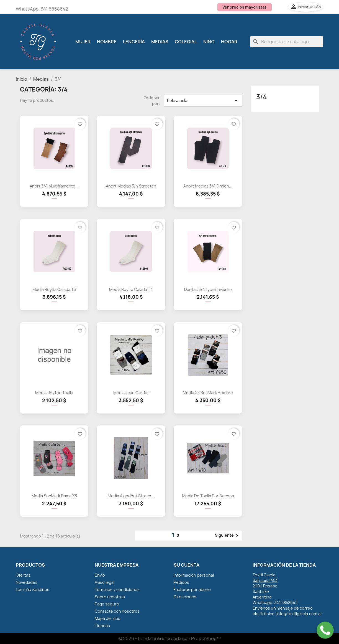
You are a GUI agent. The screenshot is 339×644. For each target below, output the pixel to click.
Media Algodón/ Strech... (131, 496)
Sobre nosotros (110, 597)
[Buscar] (287, 42)
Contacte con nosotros (117, 611)
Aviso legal (105, 582)
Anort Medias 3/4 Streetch (131, 186)
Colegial (186, 42)
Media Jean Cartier (131, 393)
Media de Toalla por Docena (208, 496)
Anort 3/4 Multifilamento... (54, 186)
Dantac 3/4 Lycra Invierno (208, 289)
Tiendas (102, 626)
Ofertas (23, 575)
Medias (160, 42)
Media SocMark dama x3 (54, 496)
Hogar (229, 42)
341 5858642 (54, 9)
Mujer (83, 42)
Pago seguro (107, 604)
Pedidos (181, 582)
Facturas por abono (192, 590)
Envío (100, 575)
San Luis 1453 (265, 580)
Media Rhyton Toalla (54, 393)
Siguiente (228, 536)
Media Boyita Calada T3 (54, 289)
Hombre (107, 42)
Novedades (27, 582)
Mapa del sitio (108, 618)
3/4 (262, 97)
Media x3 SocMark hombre (208, 393)
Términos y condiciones (117, 590)
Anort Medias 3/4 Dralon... (208, 186)
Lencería (134, 42)
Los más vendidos (33, 590)
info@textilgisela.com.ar (299, 614)
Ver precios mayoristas (245, 7)
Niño (209, 42)
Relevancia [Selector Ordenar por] (203, 101)
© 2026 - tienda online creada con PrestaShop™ (169, 638)
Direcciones (185, 597)
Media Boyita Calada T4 (131, 289)
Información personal (194, 575)
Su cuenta (187, 565)
